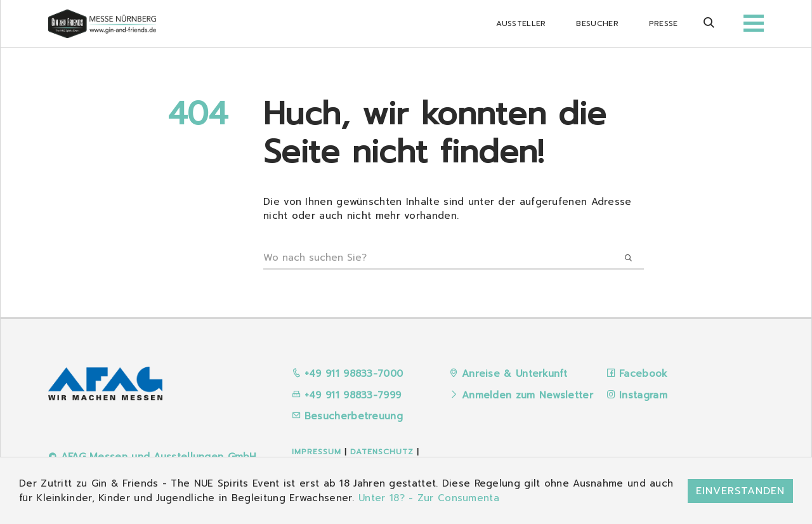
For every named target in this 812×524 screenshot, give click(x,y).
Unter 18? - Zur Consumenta (429, 498)
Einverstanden (740, 491)
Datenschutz (382, 452)
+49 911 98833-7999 (347, 395)
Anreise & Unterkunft (514, 374)
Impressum (317, 452)
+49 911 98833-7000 (348, 374)
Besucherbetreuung (347, 416)
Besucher (597, 23)
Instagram (643, 395)
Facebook (643, 374)
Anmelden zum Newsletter (527, 395)
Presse (664, 23)
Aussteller (521, 23)
